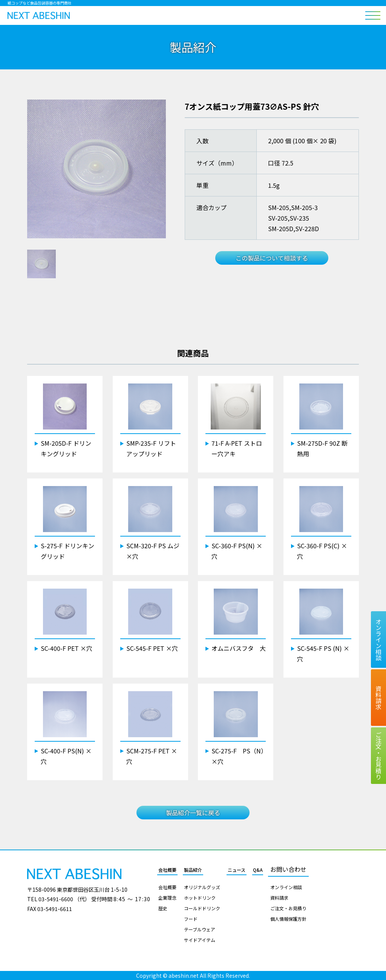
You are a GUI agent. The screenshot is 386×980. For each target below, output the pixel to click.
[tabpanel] (96, 169)
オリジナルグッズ (202, 887)
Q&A (258, 870)
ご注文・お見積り (288, 908)
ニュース (237, 870)
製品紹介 (193, 870)
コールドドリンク (202, 908)
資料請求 (279, 898)
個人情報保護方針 (288, 919)
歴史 (163, 908)
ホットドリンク (200, 898)
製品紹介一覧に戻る (193, 813)
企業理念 (167, 898)
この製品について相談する (272, 258)
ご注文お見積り (378, 756)
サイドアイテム (200, 940)
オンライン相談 (286, 887)
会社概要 (167, 870)
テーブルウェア (200, 929)
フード (191, 919)
